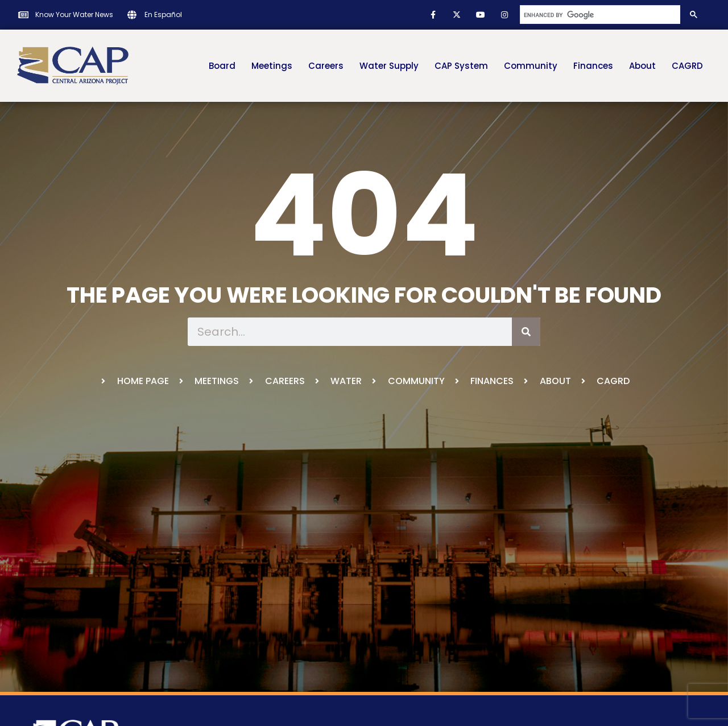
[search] (599, 15)
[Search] (526, 332)
